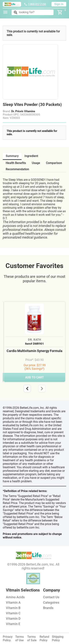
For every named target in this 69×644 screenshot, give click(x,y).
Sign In (59, 4)
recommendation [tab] (17, 169)
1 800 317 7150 (35, 4)
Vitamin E (13, 624)
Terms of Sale (32, 638)
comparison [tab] (54, 163)
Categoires (51, 602)
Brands (48, 608)
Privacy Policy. (8, 638)
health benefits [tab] (16, 163)
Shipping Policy (58, 638)
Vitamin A (13, 602)
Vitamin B (13, 608)
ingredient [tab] (31, 156)
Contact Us (51, 597)
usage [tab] (36, 163)
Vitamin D (13, 618)
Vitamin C (13, 613)
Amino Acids (15, 597)
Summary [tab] (12, 156)
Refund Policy (44, 638)
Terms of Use (20, 638)
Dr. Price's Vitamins (23, 111)
